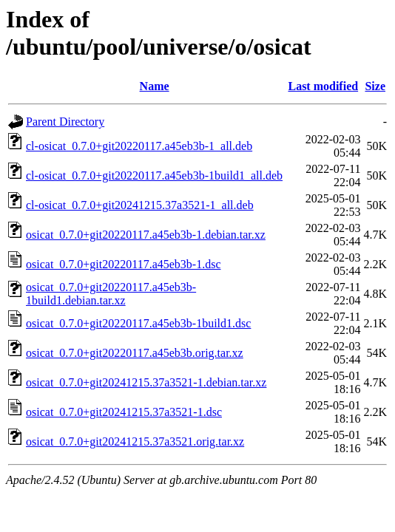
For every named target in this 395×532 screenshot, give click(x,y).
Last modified (323, 86)
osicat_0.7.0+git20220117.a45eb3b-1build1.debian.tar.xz (111, 294)
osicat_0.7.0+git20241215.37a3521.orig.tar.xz (135, 441)
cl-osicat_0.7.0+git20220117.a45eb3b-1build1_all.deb (154, 175)
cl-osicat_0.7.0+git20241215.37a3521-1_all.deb (140, 205)
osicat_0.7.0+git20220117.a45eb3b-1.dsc (124, 264)
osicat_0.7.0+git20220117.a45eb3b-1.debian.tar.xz (146, 235)
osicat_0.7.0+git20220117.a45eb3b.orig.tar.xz (135, 353)
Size (375, 86)
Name (155, 86)
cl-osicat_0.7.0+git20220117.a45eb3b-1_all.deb (139, 146)
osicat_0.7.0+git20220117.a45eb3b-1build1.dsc (138, 323)
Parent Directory (65, 122)
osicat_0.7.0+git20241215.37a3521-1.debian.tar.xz (146, 382)
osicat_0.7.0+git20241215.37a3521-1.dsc (124, 412)
